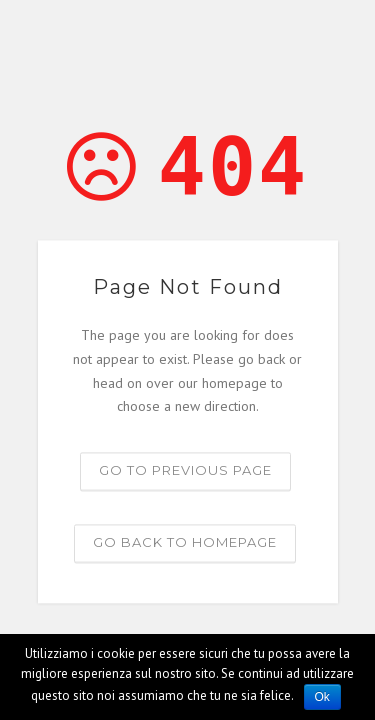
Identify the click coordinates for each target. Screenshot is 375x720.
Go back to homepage (185, 543)
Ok (322, 697)
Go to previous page (185, 471)
